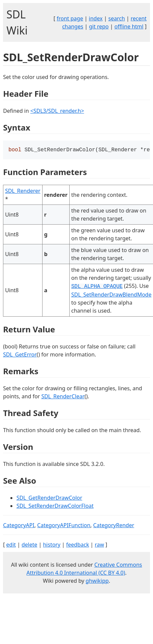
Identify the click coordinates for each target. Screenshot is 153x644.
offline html (129, 26)
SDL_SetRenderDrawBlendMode (111, 295)
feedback (78, 545)
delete (29, 545)
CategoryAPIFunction (64, 526)
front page (70, 18)
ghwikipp (97, 581)
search (117, 18)
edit (11, 545)
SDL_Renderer (23, 191)
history (52, 545)
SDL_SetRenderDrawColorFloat (55, 506)
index (96, 18)
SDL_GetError (20, 355)
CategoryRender (114, 526)
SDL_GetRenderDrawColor (49, 498)
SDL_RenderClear (63, 397)
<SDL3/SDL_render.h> (57, 111)
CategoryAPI (19, 526)
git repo (99, 26)
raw (99, 545)
